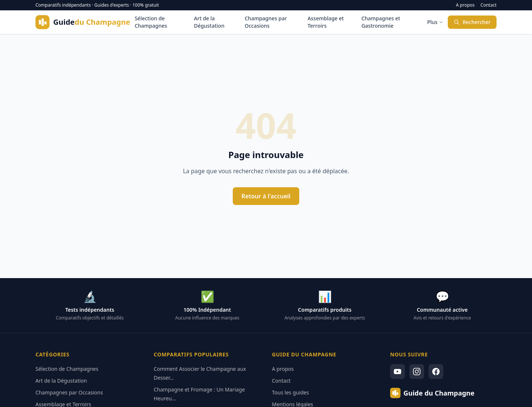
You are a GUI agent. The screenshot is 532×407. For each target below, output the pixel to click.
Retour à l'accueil (266, 196)
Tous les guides (290, 392)
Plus (435, 22)
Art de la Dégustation (209, 22)
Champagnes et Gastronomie (381, 22)
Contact (489, 5)
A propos (465, 5)
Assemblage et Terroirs (325, 22)
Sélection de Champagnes (151, 22)
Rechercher (472, 22)
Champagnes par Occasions (266, 22)
